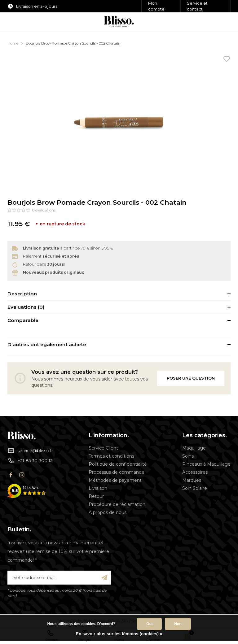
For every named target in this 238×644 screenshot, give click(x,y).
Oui (149, 624)
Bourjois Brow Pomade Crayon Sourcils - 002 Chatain (73, 43)
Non (178, 624)
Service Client (103, 448)
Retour (96, 496)
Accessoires (195, 472)
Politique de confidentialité (118, 464)
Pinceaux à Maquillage (206, 464)
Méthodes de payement (115, 480)
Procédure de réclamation (117, 504)
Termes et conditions (111, 456)
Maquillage (194, 448)
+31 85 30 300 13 (30, 460)
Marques (192, 480)
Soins (188, 456)
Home (13, 43)
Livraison (98, 488)
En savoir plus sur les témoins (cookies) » (119, 634)
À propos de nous (108, 512)
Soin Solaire (195, 488)
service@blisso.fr (30, 450)
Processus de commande (117, 472)
